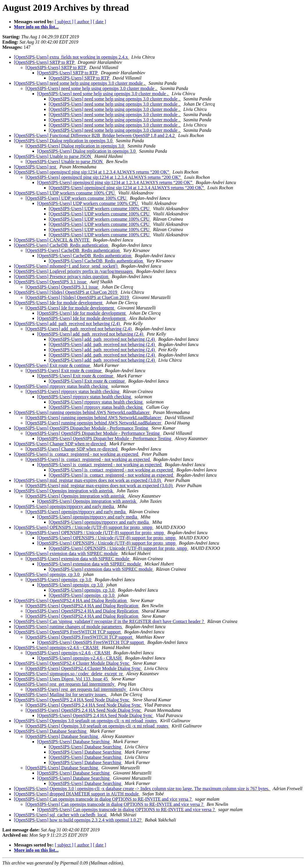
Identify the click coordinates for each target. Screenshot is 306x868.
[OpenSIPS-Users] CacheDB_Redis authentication (61, 245)
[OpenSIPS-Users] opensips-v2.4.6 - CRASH (57, 648)
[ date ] (99, 22)
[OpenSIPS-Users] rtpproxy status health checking (61, 386)
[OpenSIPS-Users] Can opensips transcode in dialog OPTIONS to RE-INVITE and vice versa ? (103, 799)
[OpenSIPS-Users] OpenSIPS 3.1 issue (51, 282)
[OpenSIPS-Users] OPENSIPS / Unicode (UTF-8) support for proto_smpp (84, 527)
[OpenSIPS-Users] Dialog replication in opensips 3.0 (64, 141)
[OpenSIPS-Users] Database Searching (51, 731)
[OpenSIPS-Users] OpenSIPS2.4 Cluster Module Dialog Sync (72, 663)
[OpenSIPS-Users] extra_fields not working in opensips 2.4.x (71, 57)
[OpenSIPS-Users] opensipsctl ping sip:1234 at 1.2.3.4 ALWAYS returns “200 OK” (92, 172)
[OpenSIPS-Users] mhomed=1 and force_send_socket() (66, 266)
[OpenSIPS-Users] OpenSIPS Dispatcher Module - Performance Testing (82, 428)
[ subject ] (64, 22)
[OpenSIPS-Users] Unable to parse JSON (53, 156)
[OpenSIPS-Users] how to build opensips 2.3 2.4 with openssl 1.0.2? (78, 820)
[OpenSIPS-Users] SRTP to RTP (45, 62)
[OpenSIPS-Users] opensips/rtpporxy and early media (65, 506)
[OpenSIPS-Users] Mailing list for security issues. (61, 695)
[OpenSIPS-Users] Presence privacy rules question (62, 277)
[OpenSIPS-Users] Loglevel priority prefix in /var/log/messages (74, 271)
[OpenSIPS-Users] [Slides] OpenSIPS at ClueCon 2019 (66, 292)
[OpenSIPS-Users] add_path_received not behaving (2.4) (68, 324)
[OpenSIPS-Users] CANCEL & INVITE (52, 240)
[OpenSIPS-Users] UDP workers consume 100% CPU (65, 193)
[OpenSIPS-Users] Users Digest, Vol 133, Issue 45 (61, 679)
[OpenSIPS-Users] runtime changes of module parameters (68, 627)
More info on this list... (36, 27)
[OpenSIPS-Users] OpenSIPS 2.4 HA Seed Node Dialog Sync (72, 700)
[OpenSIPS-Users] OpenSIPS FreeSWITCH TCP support (68, 632)
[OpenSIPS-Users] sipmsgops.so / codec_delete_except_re (69, 674)
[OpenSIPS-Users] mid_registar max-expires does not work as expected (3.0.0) (88, 480)
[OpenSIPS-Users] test (36, 167)
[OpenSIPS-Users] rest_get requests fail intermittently (65, 684)
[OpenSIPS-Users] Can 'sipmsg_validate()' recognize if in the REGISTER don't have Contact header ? (109, 621)
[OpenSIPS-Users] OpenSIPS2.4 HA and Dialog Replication (71, 600)
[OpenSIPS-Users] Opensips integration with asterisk (64, 491)
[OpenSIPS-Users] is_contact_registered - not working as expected (77, 454)
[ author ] (83, 22)
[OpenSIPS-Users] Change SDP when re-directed (60, 444)
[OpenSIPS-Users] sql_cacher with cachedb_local (61, 815)
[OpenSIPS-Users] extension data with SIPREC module (66, 553)
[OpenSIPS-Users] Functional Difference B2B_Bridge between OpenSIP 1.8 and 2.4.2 (95, 135)
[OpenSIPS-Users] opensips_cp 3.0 (47, 574)
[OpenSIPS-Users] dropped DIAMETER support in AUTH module (77, 794)
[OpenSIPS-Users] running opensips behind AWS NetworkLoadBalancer (82, 412)
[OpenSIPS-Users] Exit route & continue (52, 365)
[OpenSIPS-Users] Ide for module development (59, 303)
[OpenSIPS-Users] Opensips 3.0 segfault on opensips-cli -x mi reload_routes (86, 721)
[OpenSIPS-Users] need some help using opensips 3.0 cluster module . (80, 83)
